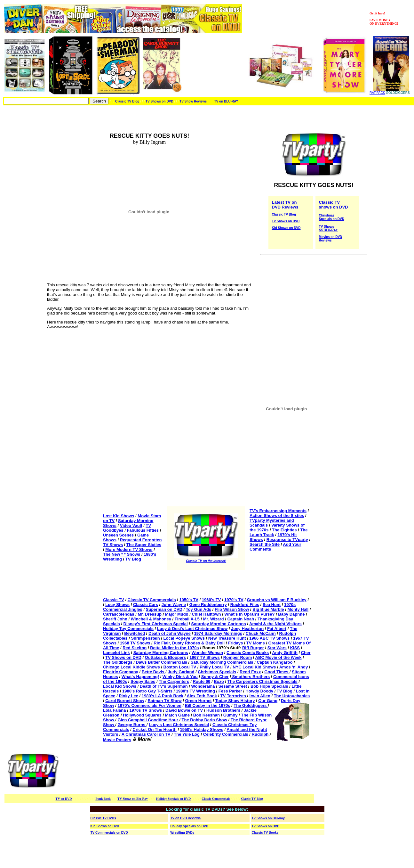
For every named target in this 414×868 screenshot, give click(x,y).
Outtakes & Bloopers (166, 657)
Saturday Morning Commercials (222, 662)
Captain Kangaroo (275, 662)
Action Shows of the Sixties (277, 516)
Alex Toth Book (202, 696)
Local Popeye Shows (184, 638)
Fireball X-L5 (187, 619)
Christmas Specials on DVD (332, 217)
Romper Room (238, 657)
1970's (125, 705)
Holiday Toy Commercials (128, 629)
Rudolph (259, 734)
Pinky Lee (128, 696)
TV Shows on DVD (159, 101)
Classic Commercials (216, 799)
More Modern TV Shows (129, 549)
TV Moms (256, 643)
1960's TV (211, 600)
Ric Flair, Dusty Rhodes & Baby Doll (189, 643)
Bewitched (135, 633)
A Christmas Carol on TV (146, 734)
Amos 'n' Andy (294, 667)
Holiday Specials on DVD (173, 799)
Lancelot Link (116, 653)
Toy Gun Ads (199, 609)
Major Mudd (177, 614)
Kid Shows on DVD (286, 228)
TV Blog (133, 559)
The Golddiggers (251, 705)
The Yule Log (187, 734)
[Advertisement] (183, 771)
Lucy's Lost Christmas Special (179, 725)
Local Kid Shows (120, 686)
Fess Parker (230, 691)
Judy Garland (181, 672)
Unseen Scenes (118, 535)
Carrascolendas (119, 614)
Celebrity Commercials (226, 734)
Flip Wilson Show (232, 609)
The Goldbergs (118, 662)
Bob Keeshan (207, 715)
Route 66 (201, 681)
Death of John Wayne (170, 633)
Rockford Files (245, 605)
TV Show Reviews (193, 101)
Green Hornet (198, 701)
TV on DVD (64, 799)
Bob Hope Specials (269, 686)
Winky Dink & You (180, 677)
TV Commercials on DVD (109, 833)
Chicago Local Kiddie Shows (131, 667)
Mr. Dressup (149, 614)
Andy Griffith (285, 653)
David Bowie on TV (184, 710)
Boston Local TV (180, 667)
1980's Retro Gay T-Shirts (147, 691)
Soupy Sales (143, 681)
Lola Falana (115, 710)
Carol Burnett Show (125, 701)
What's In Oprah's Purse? (249, 614)
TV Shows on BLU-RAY (328, 228)
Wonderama (203, 686)
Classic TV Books (265, 833)
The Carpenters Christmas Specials (263, 681)
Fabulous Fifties (143, 530)
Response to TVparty (287, 540)
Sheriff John (115, 619)
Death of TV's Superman (164, 686)
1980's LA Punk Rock (163, 696)
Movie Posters (117, 740)
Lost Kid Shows (119, 516)
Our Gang (268, 701)
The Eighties (284, 530)
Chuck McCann (261, 633)
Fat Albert (277, 629)
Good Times (277, 672)
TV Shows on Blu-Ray (133, 799)
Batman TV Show (164, 701)
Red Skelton (135, 648)
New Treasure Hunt (227, 638)
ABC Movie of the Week (279, 657)
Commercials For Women (156, 705)
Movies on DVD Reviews (331, 239)
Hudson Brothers (224, 710)
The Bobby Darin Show (204, 720)
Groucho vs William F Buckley (276, 600)
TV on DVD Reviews (186, 818)
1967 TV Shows (205, 657)
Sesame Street (233, 686)
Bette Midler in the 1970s (174, 648)
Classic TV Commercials (152, 600)
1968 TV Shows (135, 643)
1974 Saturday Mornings (218, 633)
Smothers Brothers (250, 677)
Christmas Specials (217, 672)
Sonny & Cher (215, 677)
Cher (306, 653)
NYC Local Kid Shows (254, 667)
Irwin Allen (260, 696)
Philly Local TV (215, 667)
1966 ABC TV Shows (269, 638)
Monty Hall (298, 609)
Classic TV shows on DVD (334, 205)
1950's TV (189, 600)
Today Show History (235, 701)
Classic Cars (146, 605)
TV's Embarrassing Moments (278, 511)
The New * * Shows (122, 554)
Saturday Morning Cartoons (219, 624)
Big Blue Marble (268, 609)
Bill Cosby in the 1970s (208, 705)
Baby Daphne (291, 614)
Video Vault (131, 525)
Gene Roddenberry (208, 605)
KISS (295, 648)
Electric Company (121, 672)
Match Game (177, 715)
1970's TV (234, 600)
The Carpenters (174, 681)
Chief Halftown (206, 614)
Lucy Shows (117, 605)
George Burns (132, 725)
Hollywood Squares (142, 715)
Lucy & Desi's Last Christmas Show (192, 629)
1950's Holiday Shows (202, 729)
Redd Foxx (250, 672)
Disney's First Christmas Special (156, 624)
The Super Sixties (144, 545)
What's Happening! (140, 677)
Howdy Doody (259, 691)
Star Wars (277, 648)
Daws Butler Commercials (162, 662)
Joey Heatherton (247, 629)
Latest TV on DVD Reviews (285, 205)
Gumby (231, 715)
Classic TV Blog (127, 101)
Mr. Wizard (214, 619)
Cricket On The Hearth (155, 729)
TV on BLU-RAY (226, 101)
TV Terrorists (234, 696)
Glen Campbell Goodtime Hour (149, 720)
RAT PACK (377, 93)
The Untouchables (292, 696)
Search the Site (265, 544)
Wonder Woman (207, 653)
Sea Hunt (272, 605)
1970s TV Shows (146, 710)
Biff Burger (253, 648)
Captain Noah (241, 619)
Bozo (219, 681)
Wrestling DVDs (183, 833)
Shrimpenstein (145, 638)
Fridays (235, 643)
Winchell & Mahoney (151, 619)
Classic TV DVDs (103, 818)
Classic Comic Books (248, 653)
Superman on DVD (164, 609)
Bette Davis (154, 672)
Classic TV (114, 600)
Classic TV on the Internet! (206, 561)
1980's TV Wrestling (195, 691)
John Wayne (174, 605)
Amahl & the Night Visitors (275, 624)
